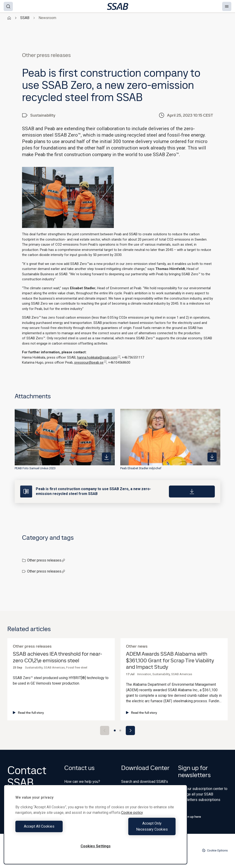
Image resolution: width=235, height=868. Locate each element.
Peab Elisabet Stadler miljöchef (141, 468)
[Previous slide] (105, 730)
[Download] (192, 492)
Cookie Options (215, 850)
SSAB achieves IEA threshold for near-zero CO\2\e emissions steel (57, 657)
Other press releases (46, 560)
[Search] (8, 6)
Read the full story (28, 713)
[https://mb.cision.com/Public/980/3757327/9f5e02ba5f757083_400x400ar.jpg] (212, 457)
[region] (95, 827)
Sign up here (190, 817)
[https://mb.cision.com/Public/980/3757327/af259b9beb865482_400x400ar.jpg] (106, 457)
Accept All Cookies (54, 829)
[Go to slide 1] (115, 730)
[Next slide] (130, 730)
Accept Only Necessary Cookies (137, 829)
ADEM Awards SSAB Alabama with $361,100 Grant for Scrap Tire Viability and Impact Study (170, 660)
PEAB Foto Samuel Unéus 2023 (35, 468)
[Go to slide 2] (120, 730)
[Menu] (227, 6)
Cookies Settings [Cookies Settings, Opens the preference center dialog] (96, 846)
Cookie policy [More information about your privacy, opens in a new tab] (132, 819)
